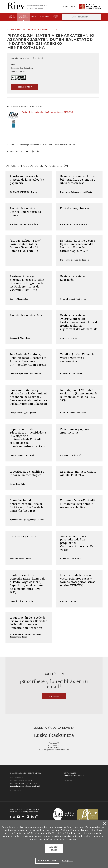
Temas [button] (34, 17)
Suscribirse (44, 17)
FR (71, 7)
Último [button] (12, 17)
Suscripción (15, 791)
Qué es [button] (55, 17)
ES (67, 7)
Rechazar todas (47, 861)
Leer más (44, 839)
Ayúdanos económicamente (21, 781)
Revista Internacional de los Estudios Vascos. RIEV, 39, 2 (33, 29)
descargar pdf (25, 87)
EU (64, 7)
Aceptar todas (54, 848)
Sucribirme (54, 696)
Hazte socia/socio (17, 777)
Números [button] (23, 18)
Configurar (67, 861)
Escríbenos (69, 780)
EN (74, 7)
